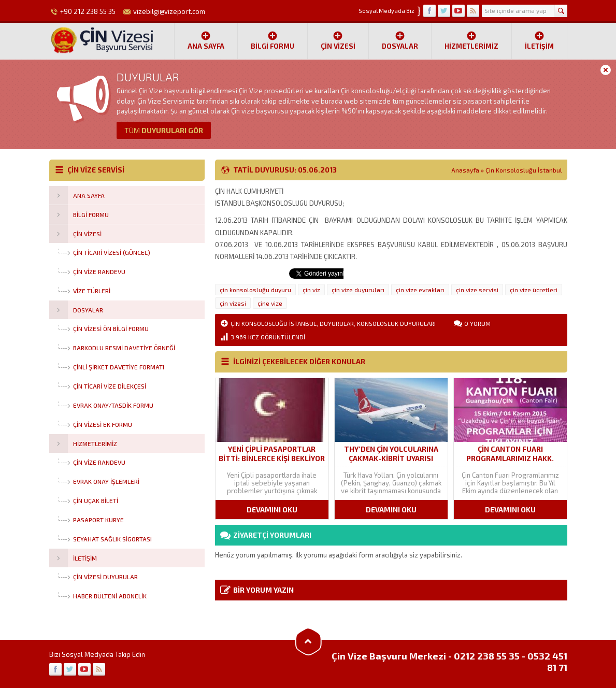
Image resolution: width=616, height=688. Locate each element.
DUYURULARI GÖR (164, 130)
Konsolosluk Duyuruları (396, 323)
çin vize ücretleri (534, 290)
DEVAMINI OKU (272, 510)
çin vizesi (233, 303)
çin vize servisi (477, 290)
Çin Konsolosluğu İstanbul (524, 170)
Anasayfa (465, 170)
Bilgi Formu (273, 40)
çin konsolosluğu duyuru (255, 290)
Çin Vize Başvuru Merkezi (389, 656)
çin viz (311, 290)
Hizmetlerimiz (471, 40)
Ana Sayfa (206, 40)
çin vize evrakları (420, 290)
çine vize (270, 303)
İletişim (539, 40)
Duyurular (337, 323)
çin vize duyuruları (358, 290)
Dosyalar (400, 40)
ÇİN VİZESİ (338, 40)
